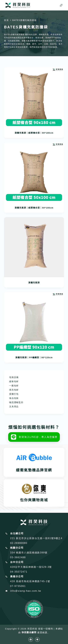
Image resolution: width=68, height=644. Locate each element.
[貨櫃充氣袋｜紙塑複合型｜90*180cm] (34, 97)
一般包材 (14, 386)
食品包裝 (14, 398)
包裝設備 (14, 377)
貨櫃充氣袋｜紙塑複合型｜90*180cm (34, 133)
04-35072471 (19, 572)
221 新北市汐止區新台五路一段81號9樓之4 (36, 538)
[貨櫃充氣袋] (34, 247)
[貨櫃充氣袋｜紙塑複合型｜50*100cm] (34, 172)
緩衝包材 (14, 381)
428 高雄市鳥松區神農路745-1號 (30, 581)
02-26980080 (19, 543)
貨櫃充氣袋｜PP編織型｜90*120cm (34, 357)
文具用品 (14, 407)
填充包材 (14, 390)
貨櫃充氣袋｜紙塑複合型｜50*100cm (34, 208)
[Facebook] (31, 640)
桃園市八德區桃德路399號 (32, 553)
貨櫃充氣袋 (34, 283)
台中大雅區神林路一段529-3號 (33, 567)
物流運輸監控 (16, 402)
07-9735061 (18, 586)
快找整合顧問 (29, 632)
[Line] (37, 640)
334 (13, 553)
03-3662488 (18, 557)
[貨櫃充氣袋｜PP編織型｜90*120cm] (34, 322)
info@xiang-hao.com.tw (26, 591)
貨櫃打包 (14, 394)
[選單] (61, 5)
